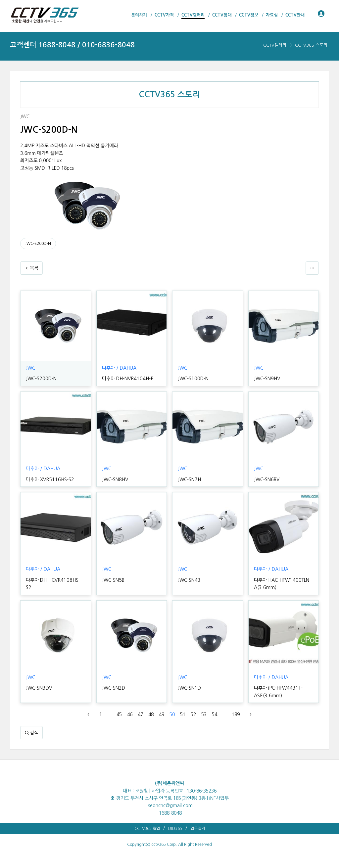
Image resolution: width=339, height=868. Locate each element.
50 (172, 714)
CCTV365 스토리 (311, 45)
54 (215, 714)
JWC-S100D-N (193, 379)
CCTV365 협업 (147, 829)
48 (151, 714)
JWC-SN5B (113, 580)
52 (193, 714)
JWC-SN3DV (39, 688)
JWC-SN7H (189, 480)
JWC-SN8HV (115, 480)
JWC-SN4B (189, 580)
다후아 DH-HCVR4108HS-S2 (55, 580)
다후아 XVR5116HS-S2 (49, 480)
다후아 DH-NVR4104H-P (127, 379)
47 (140, 714)
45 (119, 714)
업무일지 (198, 829)
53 (204, 714)
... (109, 714)
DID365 (175, 829)
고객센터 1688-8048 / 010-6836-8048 (72, 45)
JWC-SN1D (189, 688)
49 (162, 714)
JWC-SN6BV (266, 480)
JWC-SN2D (113, 688)
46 (130, 714)
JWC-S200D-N (38, 244)
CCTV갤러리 (275, 45)
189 (236, 714)
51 (183, 714)
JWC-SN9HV (267, 379)
